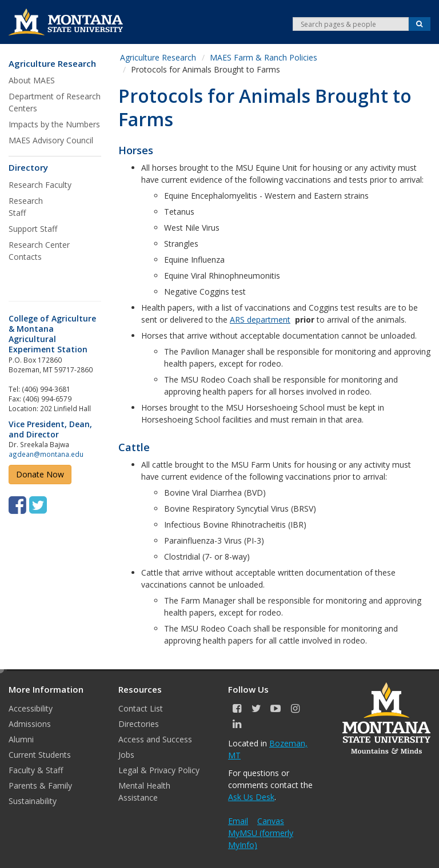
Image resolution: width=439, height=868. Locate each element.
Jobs (126, 755)
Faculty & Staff (36, 770)
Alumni (21, 739)
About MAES (32, 80)
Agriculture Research (52, 64)
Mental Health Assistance (144, 791)
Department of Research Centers (55, 102)
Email (238, 821)
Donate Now (40, 474)
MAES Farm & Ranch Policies (264, 57)
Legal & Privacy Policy (159, 770)
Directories (139, 724)
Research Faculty (40, 185)
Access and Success (155, 739)
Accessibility (31, 708)
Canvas (271, 821)
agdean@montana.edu (46, 454)
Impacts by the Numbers (54, 124)
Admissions (30, 724)
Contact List (141, 708)
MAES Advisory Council (51, 140)
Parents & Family (40, 785)
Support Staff (33, 229)
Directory (28, 168)
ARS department (260, 320)
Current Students (40, 755)
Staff (17, 213)
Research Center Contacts (39, 251)
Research (27, 201)
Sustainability (33, 801)
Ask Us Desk (251, 797)
